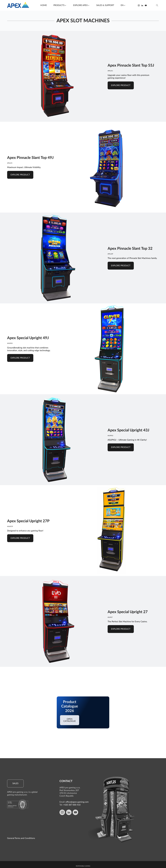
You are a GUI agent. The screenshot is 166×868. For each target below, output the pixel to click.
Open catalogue (70, 720)
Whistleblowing (83, 852)
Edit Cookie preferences (83, 864)
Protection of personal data (83, 848)
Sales (15, 783)
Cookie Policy (83, 855)
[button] (60, 5)
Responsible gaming (83, 845)
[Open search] (157, 5)
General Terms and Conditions (21, 817)
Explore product (121, 85)
